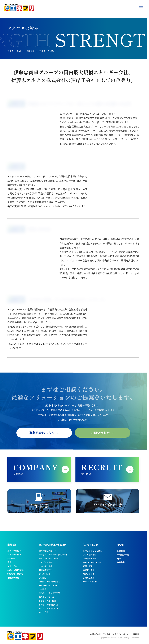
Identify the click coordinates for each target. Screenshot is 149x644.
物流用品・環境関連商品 (49, 581)
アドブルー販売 (46, 562)
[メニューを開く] (142, 7)
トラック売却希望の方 (48, 605)
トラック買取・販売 (47, 601)
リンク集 (107, 634)
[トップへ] (19, 10)
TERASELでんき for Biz (49, 585)
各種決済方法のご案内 (92, 551)
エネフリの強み (14, 551)
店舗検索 (121, 551)
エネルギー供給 (46, 566)
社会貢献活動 (13, 578)
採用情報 (121, 562)
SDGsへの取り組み (16, 570)
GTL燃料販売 (45, 574)
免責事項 (136, 634)
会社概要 (11, 558)
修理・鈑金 (88, 566)
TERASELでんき (90, 581)
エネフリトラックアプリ (49, 593)
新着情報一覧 (123, 555)
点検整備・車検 (90, 558)
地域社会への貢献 (15, 574)
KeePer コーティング (92, 562)
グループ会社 (13, 566)
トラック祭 (44, 612)
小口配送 (43, 578)
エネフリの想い (14, 555)
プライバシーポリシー (121, 634)
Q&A (119, 558)
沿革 (9, 562)
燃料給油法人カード (47, 551)
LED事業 (43, 589)
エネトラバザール (47, 597)
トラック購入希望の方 (48, 608)
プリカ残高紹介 (90, 555)
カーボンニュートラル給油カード (53, 555)
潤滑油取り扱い (46, 570)
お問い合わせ (96, 634)
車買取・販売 (89, 570)
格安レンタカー (90, 574)
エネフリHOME (14, 51)
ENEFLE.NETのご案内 (48, 558)
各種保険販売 (89, 578)
